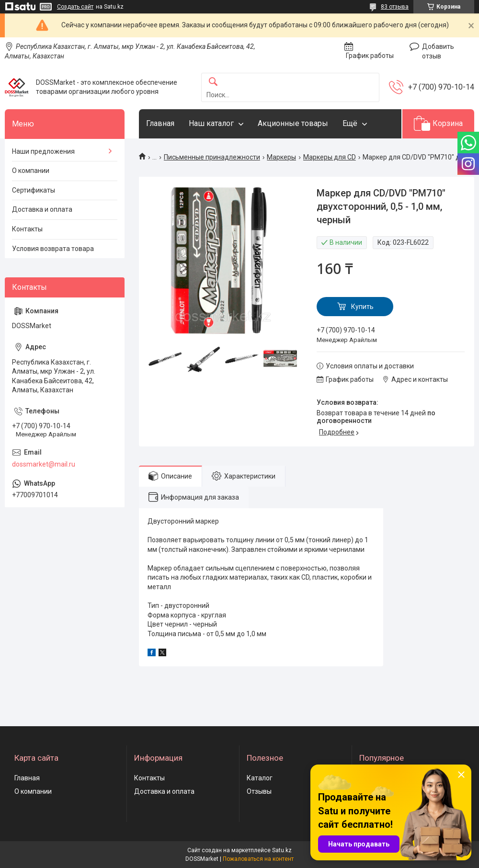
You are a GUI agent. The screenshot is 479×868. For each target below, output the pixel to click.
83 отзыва (395, 7)
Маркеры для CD (330, 157)
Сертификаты (34, 190)
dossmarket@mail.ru (44, 464)
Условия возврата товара (53, 249)
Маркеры (281, 157)
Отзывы (259, 791)
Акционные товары (293, 123)
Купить (362, 307)
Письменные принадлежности (212, 157)
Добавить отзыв (438, 51)
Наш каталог (211, 123)
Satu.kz (282, 850)
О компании (31, 171)
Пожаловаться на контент (258, 859)
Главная (160, 123)
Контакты (27, 229)
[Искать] (213, 82)
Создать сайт (75, 7)
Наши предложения (43, 151)
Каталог (260, 778)
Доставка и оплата (42, 209)
